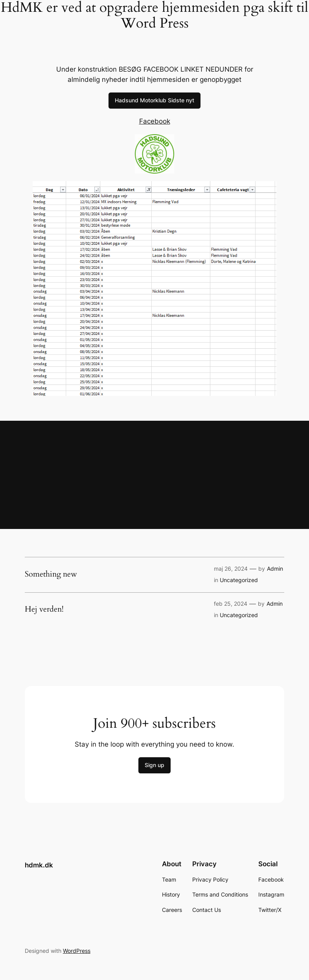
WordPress (77, 951)
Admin (275, 569)
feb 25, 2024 (231, 604)
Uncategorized (239, 580)
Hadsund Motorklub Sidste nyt (154, 100)
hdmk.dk (39, 865)
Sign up (154, 765)
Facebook (155, 121)
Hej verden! (44, 609)
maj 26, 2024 (231, 569)
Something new (51, 574)
